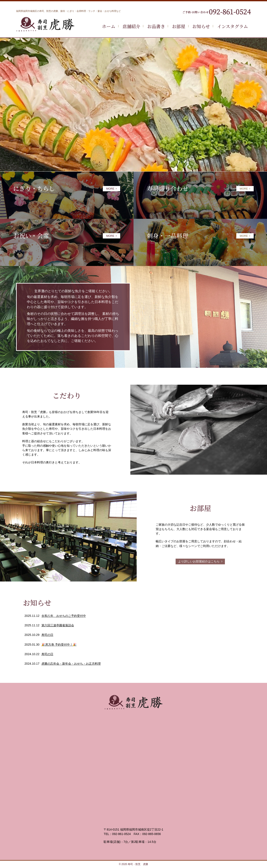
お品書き (156, 26)
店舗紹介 (131, 26)
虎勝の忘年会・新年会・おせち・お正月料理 (71, 664)
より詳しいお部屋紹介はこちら (200, 561)
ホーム (109, 26)
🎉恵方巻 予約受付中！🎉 (59, 645)
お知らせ (201, 26)
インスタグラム (233, 26)
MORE (111, 189)
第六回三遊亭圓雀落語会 (58, 625)
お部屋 (179, 26)
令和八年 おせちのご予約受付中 (64, 616)
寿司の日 (47, 635)
